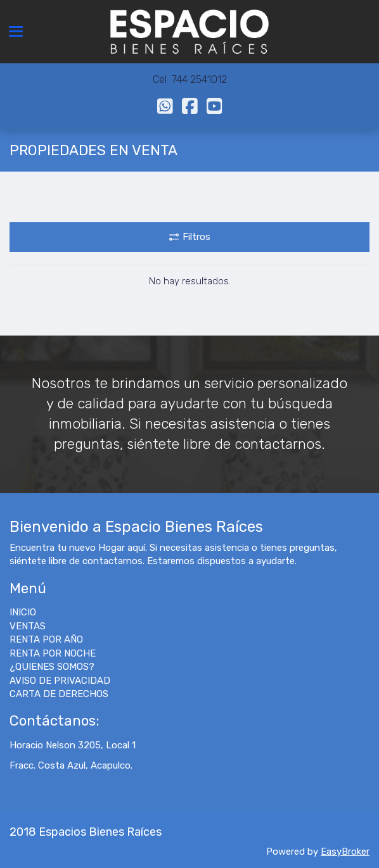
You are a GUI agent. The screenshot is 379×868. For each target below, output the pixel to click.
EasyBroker (345, 852)
